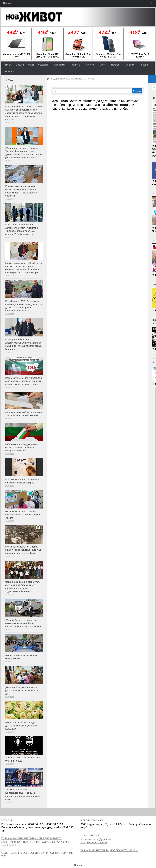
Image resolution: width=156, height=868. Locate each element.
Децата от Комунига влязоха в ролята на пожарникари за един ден (22, 691)
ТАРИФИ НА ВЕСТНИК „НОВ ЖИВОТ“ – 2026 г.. (109, 850)
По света (144, 65)
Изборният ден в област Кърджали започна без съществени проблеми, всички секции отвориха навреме (24, 381)
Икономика (60, 65)
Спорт (103, 65)
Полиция (116, 65)
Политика (75, 65)
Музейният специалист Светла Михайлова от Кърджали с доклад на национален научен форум (23, 550)
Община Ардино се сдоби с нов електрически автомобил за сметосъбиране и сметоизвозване (23, 623)
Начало (7, 3)
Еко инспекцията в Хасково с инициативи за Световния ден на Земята (23, 515)
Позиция (9, 71)
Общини (130, 65)
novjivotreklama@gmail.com (97, 839)
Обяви (31, 65)
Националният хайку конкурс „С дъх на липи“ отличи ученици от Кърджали (22, 726)
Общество (43, 65)
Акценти (20, 65)
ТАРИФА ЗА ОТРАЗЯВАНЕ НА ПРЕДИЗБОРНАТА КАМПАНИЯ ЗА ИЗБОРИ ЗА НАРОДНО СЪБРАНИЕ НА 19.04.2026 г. (35, 842)
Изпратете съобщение (94, 842)
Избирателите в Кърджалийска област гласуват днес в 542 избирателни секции (21, 448)
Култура (90, 65)
